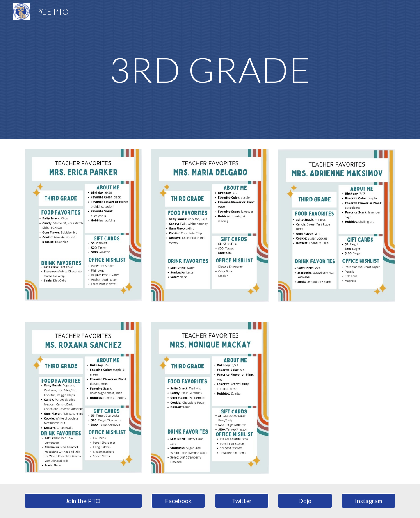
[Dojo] (305, 501)
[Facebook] (178, 501)
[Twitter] (242, 501)
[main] (210, 70)
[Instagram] (369, 501)
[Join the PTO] (83, 501)
